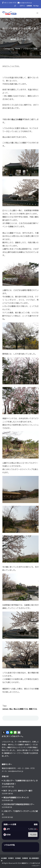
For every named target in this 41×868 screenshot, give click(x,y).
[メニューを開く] (37, 13)
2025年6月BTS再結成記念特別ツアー (19, 804)
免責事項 (25, 858)
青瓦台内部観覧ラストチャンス (16, 797)
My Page (36, 6)
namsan (5, 709)
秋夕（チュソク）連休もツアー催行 (18, 791)
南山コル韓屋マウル (21, 709)
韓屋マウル (33, 709)
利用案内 (11, 858)
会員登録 (29, 6)
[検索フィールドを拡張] (15, 6)
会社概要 (4, 858)
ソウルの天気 (8, 850)
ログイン (22, 6)
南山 (11, 709)
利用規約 (18, 858)
